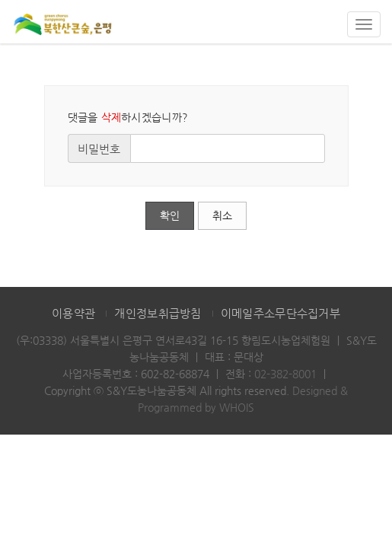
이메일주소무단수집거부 (280, 313)
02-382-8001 (285, 374)
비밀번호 (99, 149)
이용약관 (73, 313)
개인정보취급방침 (158, 313)
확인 (170, 215)
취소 (222, 215)
